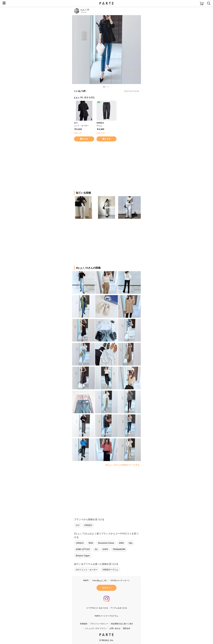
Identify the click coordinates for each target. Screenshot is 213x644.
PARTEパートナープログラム (106, 616)
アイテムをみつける (119, 608)
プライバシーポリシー (99, 624)
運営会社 (127, 628)
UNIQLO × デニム (110, 570)
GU (96, 549)
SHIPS (105, 549)
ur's (78, 525)
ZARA (121, 543)
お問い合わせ (115, 628)
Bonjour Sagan (83, 556)
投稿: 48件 (101, 133)
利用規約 (84, 624)
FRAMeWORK (119, 549)
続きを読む (90, 97)
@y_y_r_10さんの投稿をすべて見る (122, 465)
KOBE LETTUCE (83, 549)
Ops (131, 543)
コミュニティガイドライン (96, 628)
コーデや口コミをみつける (97, 608)
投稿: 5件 (78, 133)
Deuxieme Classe (106, 543)
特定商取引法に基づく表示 (122, 624)
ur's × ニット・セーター (87, 570)
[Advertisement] (99, 166)
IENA (91, 543)
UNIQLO (88, 525)
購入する (84, 139)
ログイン (106, 588)
